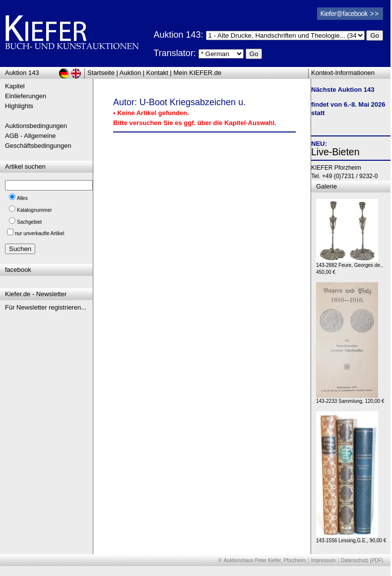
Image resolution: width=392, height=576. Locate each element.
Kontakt (157, 73)
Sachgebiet (29, 222)
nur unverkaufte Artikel (40, 233)
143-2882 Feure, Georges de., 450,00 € (350, 266)
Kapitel (15, 86)
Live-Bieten (335, 152)
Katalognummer (34, 210)
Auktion (130, 73)
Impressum (323, 560)
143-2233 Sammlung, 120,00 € (350, 399)
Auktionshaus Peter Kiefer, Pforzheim (265, 560)
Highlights (19, 106)
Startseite (101, 73)
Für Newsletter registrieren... (46, 307)
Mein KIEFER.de (198, 73)
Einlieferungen (26, 96)
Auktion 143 (22, 73)
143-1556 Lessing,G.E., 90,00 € (351, 538)
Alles (22, 198)
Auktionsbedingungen (36, 126)
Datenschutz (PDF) (362, 560)
